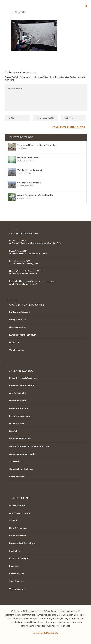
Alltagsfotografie (17, 505)
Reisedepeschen (17, 476)
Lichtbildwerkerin (18, 400)
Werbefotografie (17, 589)
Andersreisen (16, 461)
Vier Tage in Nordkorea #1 (30, 183)
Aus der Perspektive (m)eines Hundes (35, 195)
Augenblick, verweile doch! (22, 454)
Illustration (15, 551)
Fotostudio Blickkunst (20, 438)
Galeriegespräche (18, 327)
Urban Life (14, 342)
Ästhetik (13, 520)
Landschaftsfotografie (20, 558)
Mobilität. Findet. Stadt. (28, 157)
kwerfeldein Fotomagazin (22, 385)
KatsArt (13, 431)
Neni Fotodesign (17, 423)
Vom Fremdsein (17, 350)
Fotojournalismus (18, 535)
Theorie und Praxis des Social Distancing (37, 145)
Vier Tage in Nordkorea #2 (30, 170)
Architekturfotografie (20, 513)
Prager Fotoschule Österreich (23, 378)
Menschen (14, 566)
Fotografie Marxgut (19, 408)
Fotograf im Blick (18, 319)
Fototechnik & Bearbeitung (22, 543)
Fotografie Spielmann (20, 416)
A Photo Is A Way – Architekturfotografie (29, 446)
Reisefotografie (17, 573)
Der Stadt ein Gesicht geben (25, 264)
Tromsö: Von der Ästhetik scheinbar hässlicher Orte (36, 243)
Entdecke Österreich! (20, 312)
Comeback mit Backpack (21, 469)
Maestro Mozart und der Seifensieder (30, 254)
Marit (12, 251)
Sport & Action (16, 581)
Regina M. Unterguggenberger (24, 281)
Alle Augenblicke (17, 393)
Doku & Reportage (18, 528)
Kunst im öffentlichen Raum (23, 335)
